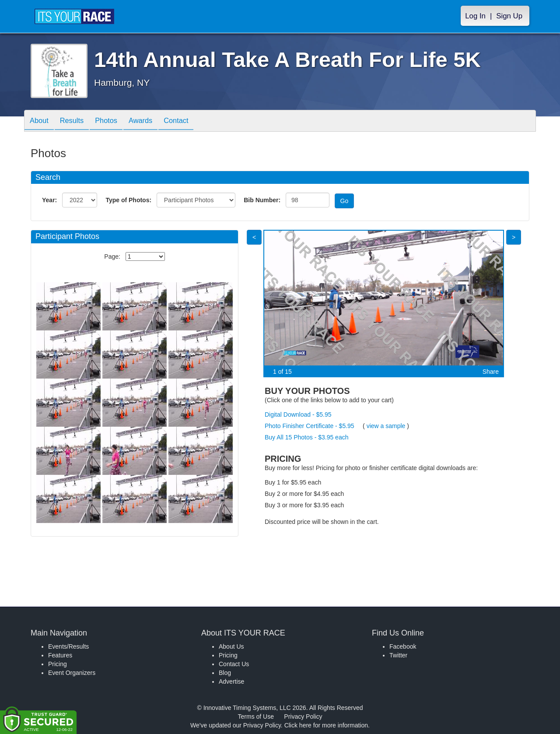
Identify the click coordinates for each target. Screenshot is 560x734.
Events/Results (68, 646)
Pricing (58, 664)
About (41, 121)
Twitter (398, 655)
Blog (225, 673)
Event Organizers (72, 673)
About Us (231, 646)
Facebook (403, 646)
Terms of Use (256, 716)
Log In (475, 16)
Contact (191, 121)
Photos (114, 121)
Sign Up (509, 16)
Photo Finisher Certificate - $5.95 (310, 426)
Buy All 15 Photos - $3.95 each (306, 437)
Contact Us (234, 664)
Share (491, 372)
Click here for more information (326, 725)
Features (60, 655)
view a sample (386, 426)
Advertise (231, 681)
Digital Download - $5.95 (298, 414)
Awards (152, 121)
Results (77, 121)
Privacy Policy (303, 716)
